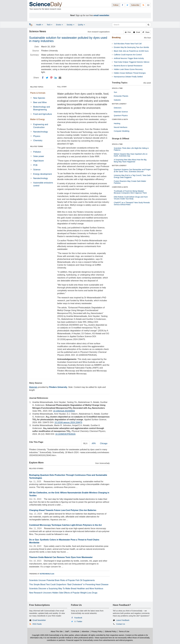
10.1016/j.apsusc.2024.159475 (68, 422)
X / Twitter (78, 621)
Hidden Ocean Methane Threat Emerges (130, 73)
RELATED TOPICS (37, 87)
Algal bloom (39, 161)
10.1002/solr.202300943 (64, 411)
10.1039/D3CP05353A (65, 434)
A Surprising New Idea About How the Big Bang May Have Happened (130, 161)
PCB (35, 165)
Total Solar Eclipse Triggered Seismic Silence (132, 62)
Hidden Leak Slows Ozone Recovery (128, 69)
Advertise (85, 631)
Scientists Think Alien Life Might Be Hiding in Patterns (131, 149)
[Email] (60, 78)
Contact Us (121, 624)
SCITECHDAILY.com (47, 574)
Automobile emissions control (43, 184)
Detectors (118, 108)
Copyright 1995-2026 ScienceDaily (46, 635)
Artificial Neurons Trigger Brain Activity (129, 58)
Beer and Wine (40, 102)
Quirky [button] (81, 25)
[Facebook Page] (122, 5)
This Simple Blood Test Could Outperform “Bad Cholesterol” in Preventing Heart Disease (69, 584)
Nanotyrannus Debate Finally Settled (128, 77)
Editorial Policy (111, 631)
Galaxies (117, 100)
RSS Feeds (37, 624)
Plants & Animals (38, 93)
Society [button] (70, 25)
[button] (128, 32)
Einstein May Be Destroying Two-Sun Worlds (131, 47)
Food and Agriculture (43, 114)
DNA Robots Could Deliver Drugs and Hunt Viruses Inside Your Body (131, 198)
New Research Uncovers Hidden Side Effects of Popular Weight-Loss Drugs (63, 593)
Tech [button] (50, 25)
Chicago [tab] (104, 443)
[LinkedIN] (56, 78)
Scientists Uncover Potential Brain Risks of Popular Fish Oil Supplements (62, 580)
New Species (39, 98)
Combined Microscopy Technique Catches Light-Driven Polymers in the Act (65, 525)
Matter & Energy (38, 119)
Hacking (117, 123)
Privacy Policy (97, 631)
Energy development (43, 174)
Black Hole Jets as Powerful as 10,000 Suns (131, 51)
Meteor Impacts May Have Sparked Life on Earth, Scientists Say (131, 155)
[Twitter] (47, 78)
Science (37, 170)
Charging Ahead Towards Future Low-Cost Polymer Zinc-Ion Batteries (63, 510)
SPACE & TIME (117, 88)
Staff (67, 631)
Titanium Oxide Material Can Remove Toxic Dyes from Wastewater (61, 557)
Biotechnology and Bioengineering (42, 108)
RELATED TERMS (37, 146)
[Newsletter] (148, 5)
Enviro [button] (59, 25)
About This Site (57, 631)
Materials (33, 387)
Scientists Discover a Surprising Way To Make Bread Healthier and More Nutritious (66, 589)
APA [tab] (94, 443)
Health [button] (40, 25)
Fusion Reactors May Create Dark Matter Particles (130, 182)
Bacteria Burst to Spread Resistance (128, 66)
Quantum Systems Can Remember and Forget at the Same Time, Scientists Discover (132, 170)
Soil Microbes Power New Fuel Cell (128, 44)
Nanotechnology (41, 132)
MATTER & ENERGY (119, 104)
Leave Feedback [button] (123, 620)
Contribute (75, 631)
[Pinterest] (51, 78)
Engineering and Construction (41, 126)
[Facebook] (43, 78)
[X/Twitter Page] (127, 5)
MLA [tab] (85, 443)
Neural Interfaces (121, 127)
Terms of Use (124, 631)
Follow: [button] (116, 5)
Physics (37, 136)
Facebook (78, 618)
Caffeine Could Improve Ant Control (128, 55)
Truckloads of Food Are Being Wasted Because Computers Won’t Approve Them (130, 192)
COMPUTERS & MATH (120, 119)
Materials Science (121, 112)
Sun (115, 92)
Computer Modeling (122, 131)
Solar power (39, 156)
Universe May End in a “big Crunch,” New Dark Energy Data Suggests (132, 176)
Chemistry (38, 140)
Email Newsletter (39, 620)
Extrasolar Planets (121, 96)
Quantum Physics (121, 115)
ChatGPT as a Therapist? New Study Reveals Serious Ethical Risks (132, 203)
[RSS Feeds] (143, 5)
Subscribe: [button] (135, 5)
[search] (148, 25)
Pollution (37, 152)
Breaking (116, 38)
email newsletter (101, 15)
